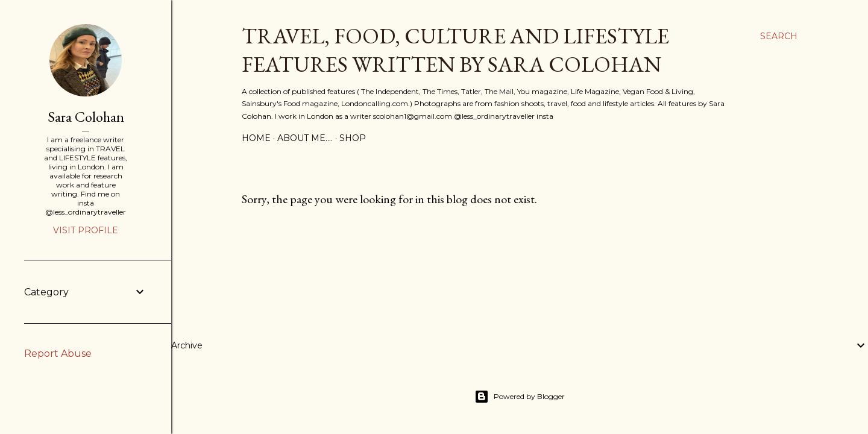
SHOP (353, 138)
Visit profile (86, 230)
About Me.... (305, 138)
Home (256, 138)
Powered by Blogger (520, 397)
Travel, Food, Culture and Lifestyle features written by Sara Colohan (455, 50)
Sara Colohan (86, 117)
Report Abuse (58, 354)
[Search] (779, 36)
